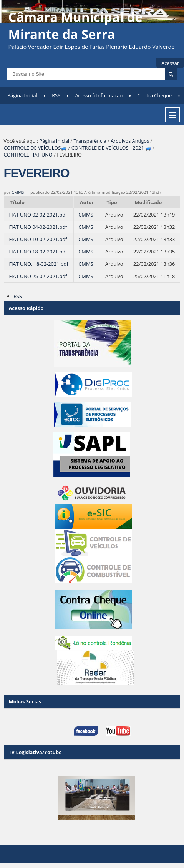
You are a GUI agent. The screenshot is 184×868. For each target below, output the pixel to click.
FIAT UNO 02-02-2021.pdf (38, 215)
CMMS (18, 192)
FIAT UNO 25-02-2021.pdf (38, 276)
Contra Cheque (155, 95)
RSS (56, 95)
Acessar (170, 63)
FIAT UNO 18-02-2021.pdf (38, 252)
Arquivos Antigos (130, 141)
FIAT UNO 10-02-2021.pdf (38, 239)
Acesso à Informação (99, 95)
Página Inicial (22, 95)
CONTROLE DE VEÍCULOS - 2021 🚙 (111, 148)
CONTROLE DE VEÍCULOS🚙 (36, 148)
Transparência (90, 141)
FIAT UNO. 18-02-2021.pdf (38, 264)
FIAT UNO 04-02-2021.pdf (38, 227)
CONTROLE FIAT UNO (28, 155)
